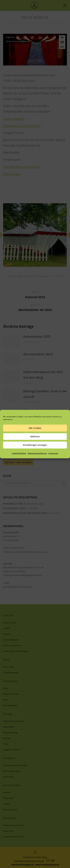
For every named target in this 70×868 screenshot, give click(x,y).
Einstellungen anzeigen (35, 445)
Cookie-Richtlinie (19, 453)
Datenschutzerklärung (37, 453)
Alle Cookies (35, 428)
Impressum (53, 453)
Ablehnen (35, 436)
